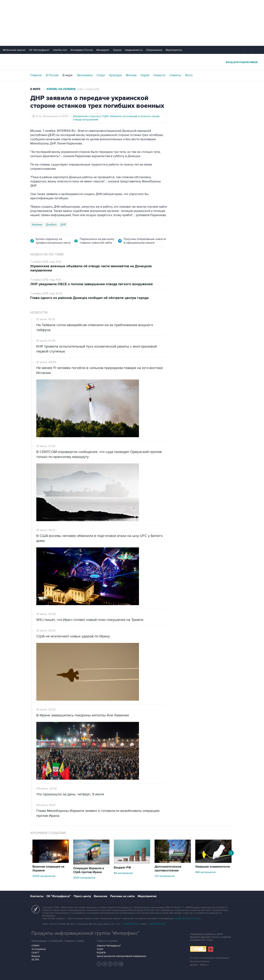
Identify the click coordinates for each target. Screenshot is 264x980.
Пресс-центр (82, 896)
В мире (68, 75)
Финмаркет (103, 50)
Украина (37, 225)
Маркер (36, 956)
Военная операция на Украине (48, 869)
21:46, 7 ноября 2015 (88, 89)
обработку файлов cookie (188, 918)
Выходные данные (200, 961)
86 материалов (123, 873)
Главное (36, 75)
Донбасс (51, 225)
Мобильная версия (14, 50)
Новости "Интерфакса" (109, 946)
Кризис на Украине (61, 89)
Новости (159, 75)
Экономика (85, 75)
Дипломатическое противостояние (168, 869)
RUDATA (101, 953)
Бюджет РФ (122, 868)
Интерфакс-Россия (82, 50)
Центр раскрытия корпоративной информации (121, 956)
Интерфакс (132, 62)
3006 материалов (84, 878)
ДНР (63, 225)
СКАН (100, 949)
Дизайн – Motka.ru (199, 965)
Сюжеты (175, 75)
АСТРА (35, 960)
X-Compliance (39, 949)
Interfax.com (60, 50)
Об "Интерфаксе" (39, 50)
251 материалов (165, 876)
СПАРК (35, 946)
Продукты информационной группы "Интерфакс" (85, 933)
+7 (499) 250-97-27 (157, 924)
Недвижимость (134, 50)
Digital (145, 75)
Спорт (101, 75)
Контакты (37, 896)
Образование (154, 50)
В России (52, 75)
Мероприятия (174, 50)
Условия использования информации (210, 958)
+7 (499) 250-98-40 (131, 924)
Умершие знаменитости (213, 867)
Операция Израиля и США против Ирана (89, 870)
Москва (131, 75)
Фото (189, 75)
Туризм (117, 50)
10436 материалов (44, 876)
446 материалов (205, 872)
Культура (115, 75)
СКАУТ (35, 953)
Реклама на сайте (122, 896)
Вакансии (101, 896)
